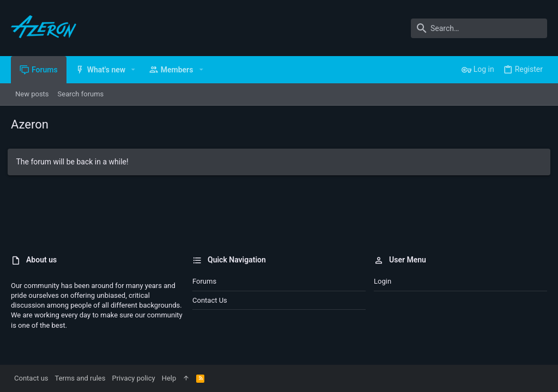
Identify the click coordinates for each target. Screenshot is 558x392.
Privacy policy (133, 378)
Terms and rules (80, 378)
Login (383, 281)
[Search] (479, 28)
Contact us (210, 300)
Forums (204, 281)
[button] (133, 70)
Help (169, 378)
